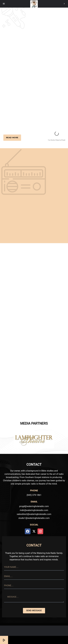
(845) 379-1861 (34, 495)
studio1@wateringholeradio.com (34, 518)
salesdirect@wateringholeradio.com (34, 514)
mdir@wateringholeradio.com (34, 510)
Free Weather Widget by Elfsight (57, 140)
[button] (17, 440)
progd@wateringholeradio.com (34, 506)
